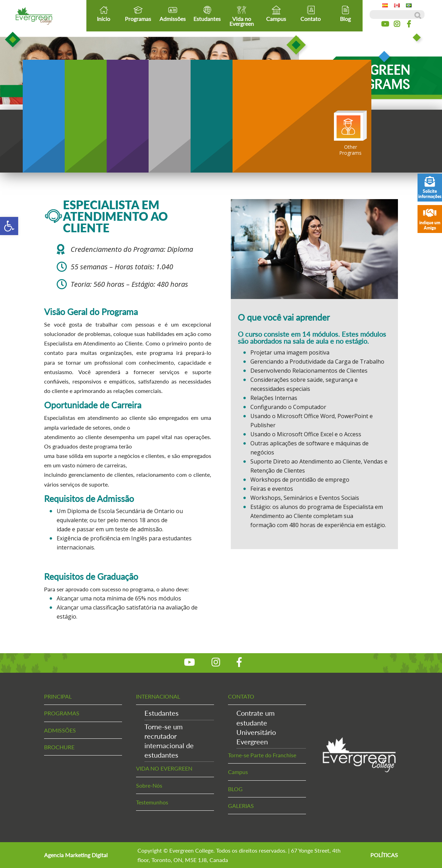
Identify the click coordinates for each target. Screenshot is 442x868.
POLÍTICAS (384, 855)
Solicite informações (430, 188)
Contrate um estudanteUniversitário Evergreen (256, 727)
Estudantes (207, 14)
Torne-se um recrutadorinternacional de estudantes (169, 741)
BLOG (235, 789)
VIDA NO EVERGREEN (164, 768)
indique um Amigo (430, 219)
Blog (345, 14)
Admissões (173, 14)
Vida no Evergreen (242, 16)
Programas (138, 14)
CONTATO (241, 696)
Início (104, 14)
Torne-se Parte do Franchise (262, 755)
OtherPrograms (350, 133)
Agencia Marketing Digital (76, 855)
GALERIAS (241, 806)
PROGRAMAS (62, 713)
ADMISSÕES (60, 730)
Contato (311, 14)
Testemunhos (152, 802)
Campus (276, 14)
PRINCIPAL (58, 696)
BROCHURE (59, 747)
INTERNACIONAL (158, 696)
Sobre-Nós (149, 785)
